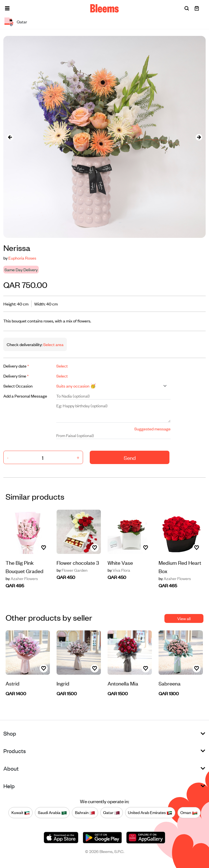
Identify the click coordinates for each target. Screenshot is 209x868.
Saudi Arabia (52, 813)
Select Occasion (18, 386)
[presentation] (10, 137)
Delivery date (16, 366)
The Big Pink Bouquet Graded (25, 567)
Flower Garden (72, 570)
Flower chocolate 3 (78, 562)
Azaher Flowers (22, 578)
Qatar (111, 813)
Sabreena (170, 683)
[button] (7, 8)
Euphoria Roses (22, 258)
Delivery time (16, 376)
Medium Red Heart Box (180, 567)
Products (15, 751)
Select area (53, 344)
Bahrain (85, 813)
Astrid (13, 683)
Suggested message (152, 429)
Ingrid (63, 683)
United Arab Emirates (150, 813)
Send (130, 458)
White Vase (120, 562)
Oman (189, 813)
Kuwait (21, 813)
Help (9, 786)
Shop (10, 733)
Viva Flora (119, 570)
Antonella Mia (123, 683)
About (11, 768)
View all (184, 618)
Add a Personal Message (25, 396)
